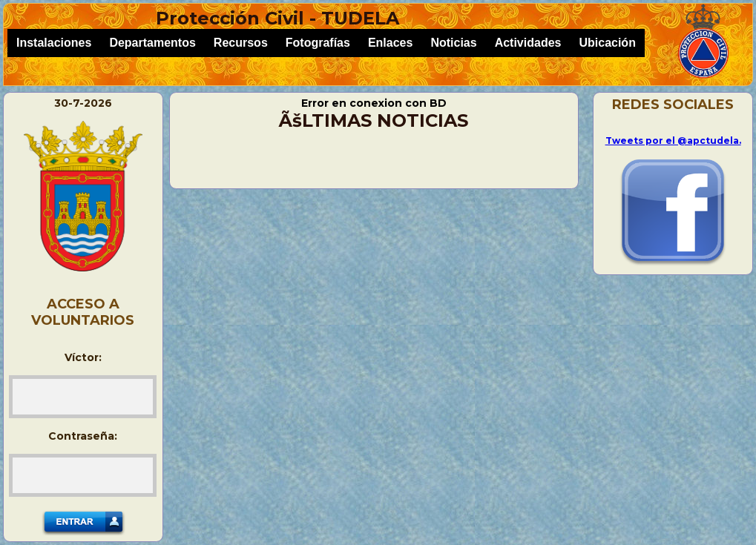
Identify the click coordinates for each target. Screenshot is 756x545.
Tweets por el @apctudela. (673, 141)
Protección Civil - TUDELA (277, 18)
